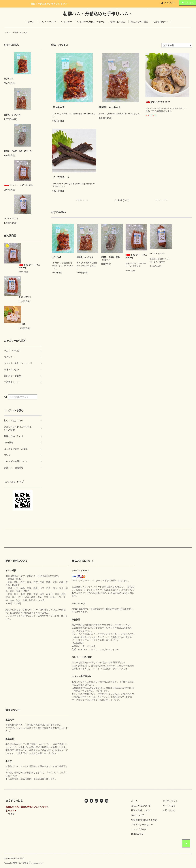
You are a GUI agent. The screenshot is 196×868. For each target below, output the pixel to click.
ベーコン (22, 324)
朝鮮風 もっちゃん (12, 115)
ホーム (31, 22)
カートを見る (169, 806)
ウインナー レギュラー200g (19, 185)
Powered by (24, 863)
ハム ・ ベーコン (48, 22)
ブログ (11, 814)
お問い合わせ (169, 810)
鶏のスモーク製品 (139, 22)
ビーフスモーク (61, 177)
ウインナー (66, 22)
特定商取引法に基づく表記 (144, 820)
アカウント (170, 3)
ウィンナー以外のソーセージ (91, 22)
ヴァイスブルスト (11, 219)
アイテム (187, 3)
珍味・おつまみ (118, 22)
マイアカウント (170, 801)
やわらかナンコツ (158, 102)
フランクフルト (25, 297)
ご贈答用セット (161, 22)
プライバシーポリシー (142, 825)
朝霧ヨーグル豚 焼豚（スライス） (19, 151)
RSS (133, 834)
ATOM (140, 834)
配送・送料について (141, 810)
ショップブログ (139, 829)
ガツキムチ (9, 79)
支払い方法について (141, 806)
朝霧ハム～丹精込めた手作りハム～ (98, 14)
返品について (138, 815)
